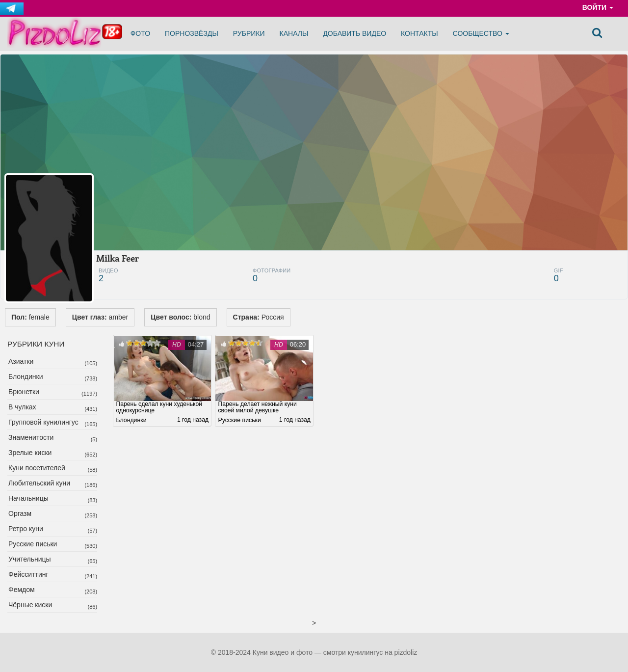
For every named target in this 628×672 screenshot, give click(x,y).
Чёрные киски (30, 605)
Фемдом (22, 590)
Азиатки (21, 361)
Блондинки (26, 376)
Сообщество (481, 33)
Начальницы (28, 498)
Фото (140, 33)
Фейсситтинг (28, 574)
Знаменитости (31, 437)
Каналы (294, 33)
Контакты (419, 33)
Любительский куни (39, 483)
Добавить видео (354, 33)
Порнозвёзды (192, 33)
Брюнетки (24, 392)
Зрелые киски (30, 453)
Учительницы (30, 559)
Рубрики (249, 33)
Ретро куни (26, 529)
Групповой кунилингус (43, 422)
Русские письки (33, 544)
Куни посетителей (37, 468)
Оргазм (20, 513)
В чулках (22, 407)
